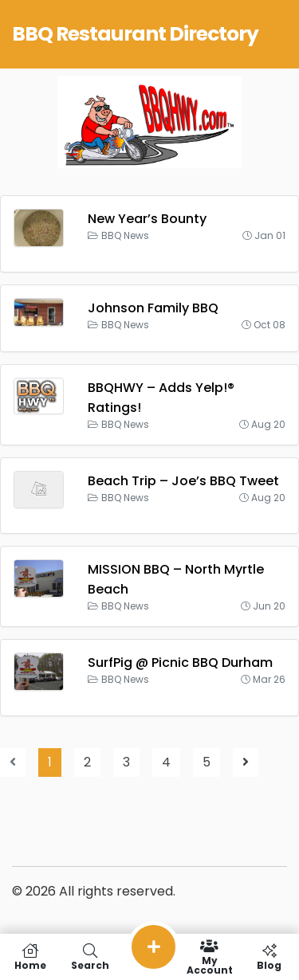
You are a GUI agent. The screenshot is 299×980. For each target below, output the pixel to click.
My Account (209, 957)
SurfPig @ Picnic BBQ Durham (180, 662)
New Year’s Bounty (147, 219)
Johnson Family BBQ (153, 308)
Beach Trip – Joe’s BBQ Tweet (183, 481)
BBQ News (125, 235)
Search (90, 957)
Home (30, 957)
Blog (269, 957)
